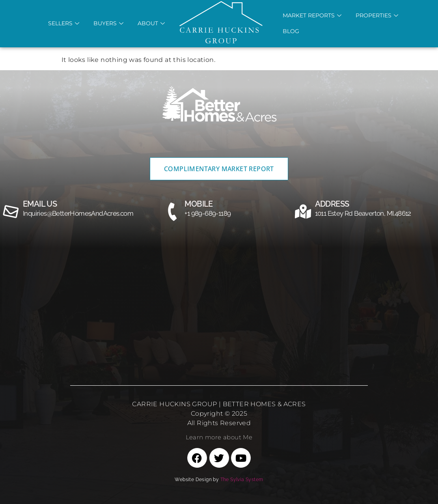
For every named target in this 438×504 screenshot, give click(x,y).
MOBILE (198, 204)
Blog (291, 31)
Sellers (64, 23)
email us (40, 204)
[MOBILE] (173, 212)
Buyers (108, 23)
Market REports (312, 15)
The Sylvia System (242, 480)
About (151, 23)
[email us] (11, 212)
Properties (377, 15)
